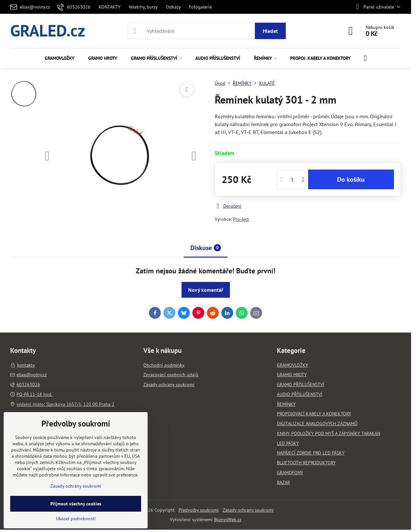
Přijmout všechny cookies (76, 504)
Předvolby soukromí (199, 510)
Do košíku (351, 179)
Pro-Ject (241, 219)
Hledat (270, 31)
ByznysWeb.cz (228, 520)
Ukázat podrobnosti (76, 519)
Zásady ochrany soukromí (248, 510)
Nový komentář (206, 290)
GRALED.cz (48, 31)
